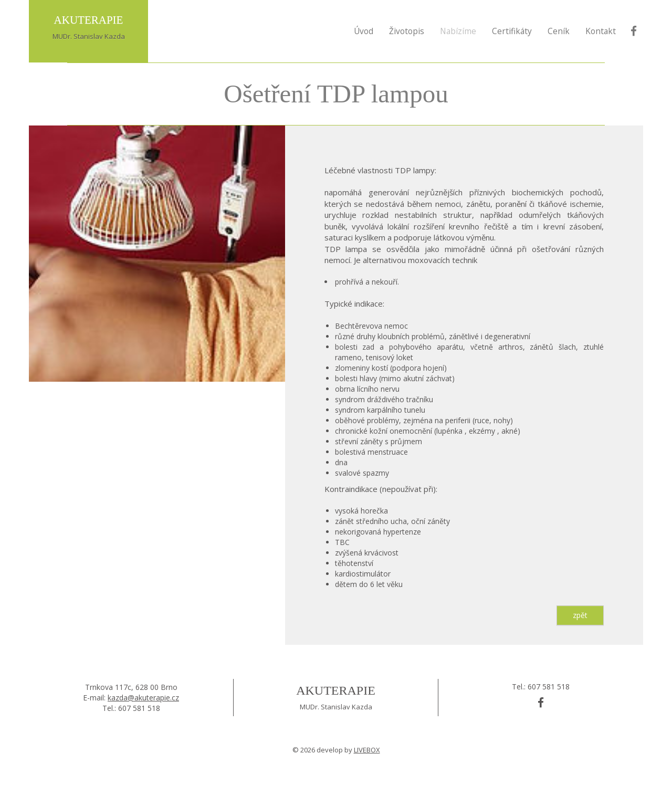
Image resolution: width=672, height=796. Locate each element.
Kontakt (601, 31)
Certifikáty (512, 31)
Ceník (559, 31)
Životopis (407, 31)
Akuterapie (336, 690)
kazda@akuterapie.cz (143, 698)
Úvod (364, 31)
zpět (580, 615)
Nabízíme (458, 31)
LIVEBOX (367, 750)
